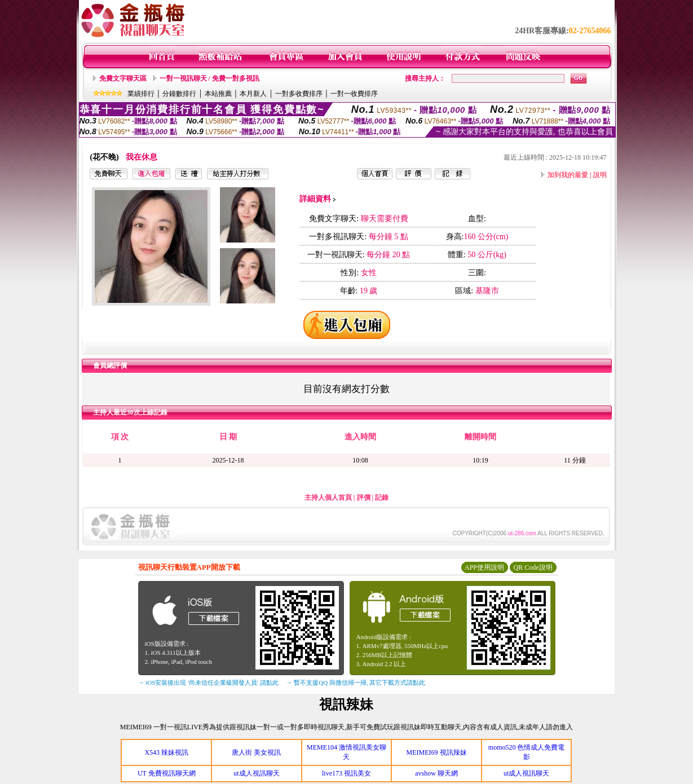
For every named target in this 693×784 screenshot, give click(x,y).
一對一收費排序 (354, 94)
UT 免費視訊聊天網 (167, 773)
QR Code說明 (533, 567)
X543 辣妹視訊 (166, 752)
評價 (364, 497)
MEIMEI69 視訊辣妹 (437, 752)
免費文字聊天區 (123, 78)
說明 (600, 175)
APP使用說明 (484, 567)
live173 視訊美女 (346, 773)
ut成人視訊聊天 (256, 773)
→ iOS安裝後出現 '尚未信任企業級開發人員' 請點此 (208, 682)
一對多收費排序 (299, 94)
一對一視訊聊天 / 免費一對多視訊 (209, 78)
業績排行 (141, 94)
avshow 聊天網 (436, 773)
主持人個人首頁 (328, 497)
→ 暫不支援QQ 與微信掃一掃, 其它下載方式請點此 (356, 682)
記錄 (382, 497)
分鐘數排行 (179, 94)
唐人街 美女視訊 (256, 752)
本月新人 (253, 94)
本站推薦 (218, 94)
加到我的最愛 (568, 175)
